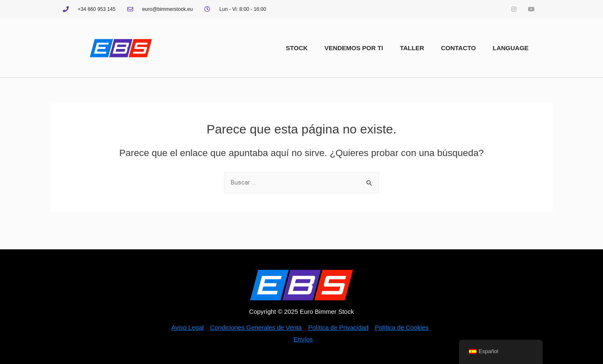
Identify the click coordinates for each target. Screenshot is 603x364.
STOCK (297, 48)
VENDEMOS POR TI (354, 48)
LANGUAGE (511, 48)
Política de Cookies (402, 327)
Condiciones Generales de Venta (256, 327)
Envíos (303, 339)
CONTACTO (459, 48)
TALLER (412, 48)
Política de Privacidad (338, 327)
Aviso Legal (187, 327)
